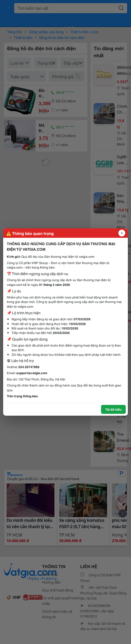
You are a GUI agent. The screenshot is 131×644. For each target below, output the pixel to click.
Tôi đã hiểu (113, 409)
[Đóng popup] (122, 233)
